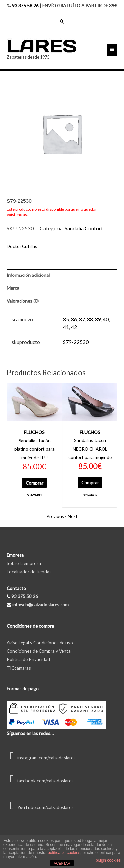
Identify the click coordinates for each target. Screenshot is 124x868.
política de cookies (64, 853)
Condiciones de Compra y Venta (39, 651)
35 (66, 319)
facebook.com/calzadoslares (40, 781)
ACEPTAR (62, 863)
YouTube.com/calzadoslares (40, 807)
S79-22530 (76, 342)
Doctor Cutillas (22, 246)
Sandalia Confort (84, 228)
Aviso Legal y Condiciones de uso (40, 642)
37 (82, 319)
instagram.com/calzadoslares (41, 758)
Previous (55, 516)
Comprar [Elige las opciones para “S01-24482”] (90, 482)
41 (66, 327)
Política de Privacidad (28, 659)
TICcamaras (19, 668)
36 (74, 319)
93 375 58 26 (25, 5)
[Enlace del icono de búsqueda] (62, 21)
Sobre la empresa (24, 563)
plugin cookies (108, 860)
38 (90, 319)
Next (73, 516)
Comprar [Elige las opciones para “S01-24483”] (35, 483)
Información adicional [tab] (28, 275)
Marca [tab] (13, 288)
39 (98, 319)
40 (106, 319)
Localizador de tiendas (29, 571)
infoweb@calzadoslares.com (41, 605)
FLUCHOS (34, 432)
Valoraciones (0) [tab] (23, 301)
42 (74, 327)
